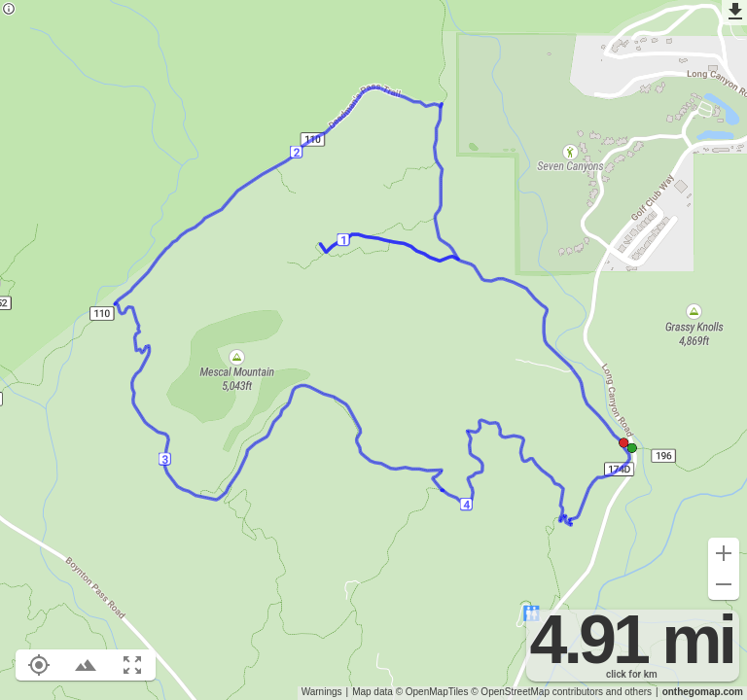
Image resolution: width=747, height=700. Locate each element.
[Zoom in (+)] (724, 553)
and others (629, 692)
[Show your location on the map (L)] (39, 665)
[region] (373, 350)
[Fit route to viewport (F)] (132, 665)
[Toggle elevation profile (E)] (86, 665)
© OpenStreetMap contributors (537, 692)
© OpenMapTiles (432, 692)
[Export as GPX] (734, 13)
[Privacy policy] (9, 10)
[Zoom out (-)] (724, 584)
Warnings (322, 692)
